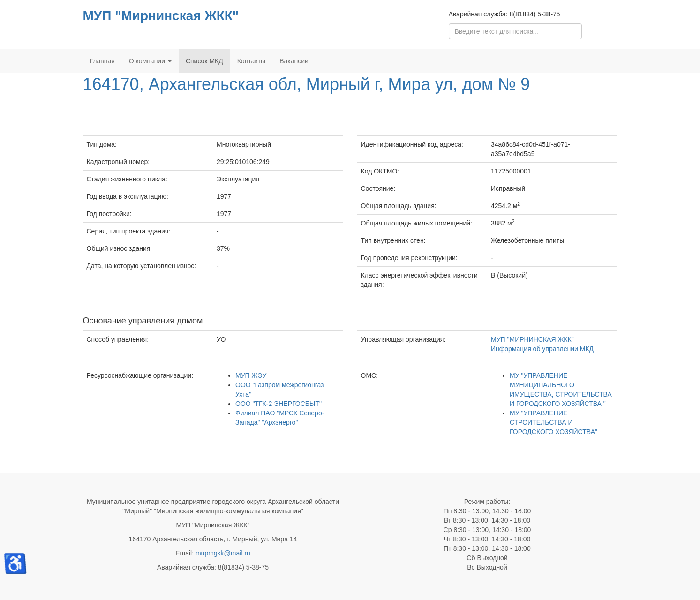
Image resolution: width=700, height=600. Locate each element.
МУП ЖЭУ (251, 375)
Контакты (251, 61)
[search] (515, 31)
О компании (150, 61)
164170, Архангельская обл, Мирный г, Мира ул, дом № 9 (307, 84)
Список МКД (204, 61)
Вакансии (294, 61)
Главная (102, 61)
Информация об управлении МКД (542, 349)
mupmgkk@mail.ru (223, 553)
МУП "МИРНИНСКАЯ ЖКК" (532, 339)
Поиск (449, 24)
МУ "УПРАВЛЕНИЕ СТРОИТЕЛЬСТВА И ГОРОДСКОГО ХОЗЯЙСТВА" (553, 422)
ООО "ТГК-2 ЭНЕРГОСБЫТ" (278, 404)
